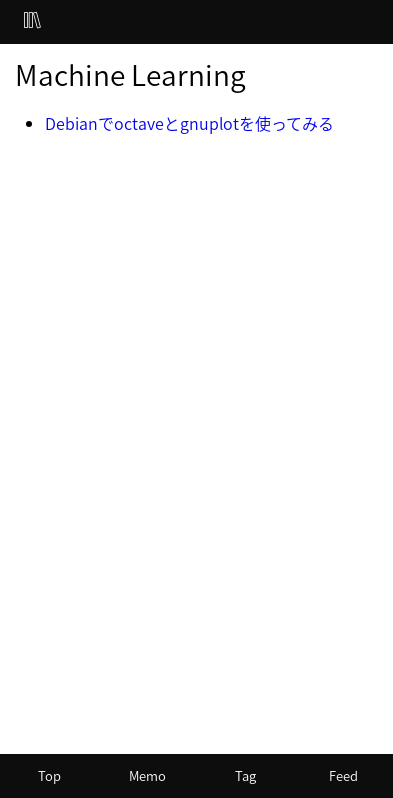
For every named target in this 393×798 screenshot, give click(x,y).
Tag (245, 775)
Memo (147, 775)
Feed (343, 775)
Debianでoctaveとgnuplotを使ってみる (189, 123)
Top (49, 775)
